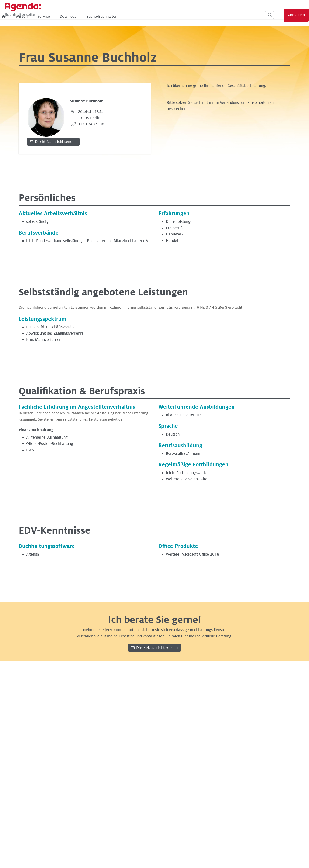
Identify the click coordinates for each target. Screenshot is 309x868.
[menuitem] (81, 17)
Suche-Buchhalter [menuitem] (179, 17)
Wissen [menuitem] (99, 17)
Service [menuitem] (121, 17)
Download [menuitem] (145, 17)
